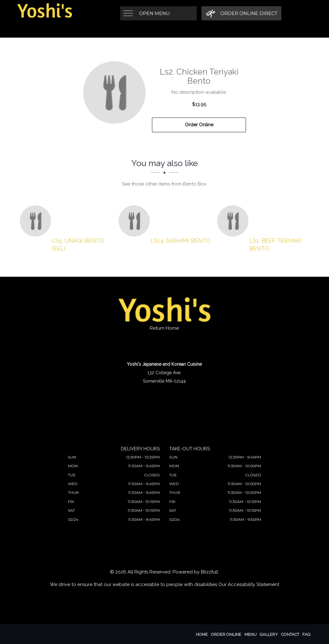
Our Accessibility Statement (249, 584)
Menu (251, 634)
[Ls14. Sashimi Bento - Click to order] (136, 221)
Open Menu (154, 13)
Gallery (269, 634)
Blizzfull (209, 572)
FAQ (306, 634)
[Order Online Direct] (241, 13)
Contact (290, 634)
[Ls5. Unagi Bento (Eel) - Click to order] (37, 221)
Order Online (199, 125)
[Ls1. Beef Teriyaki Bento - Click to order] (234, 221)
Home (202, 634)
